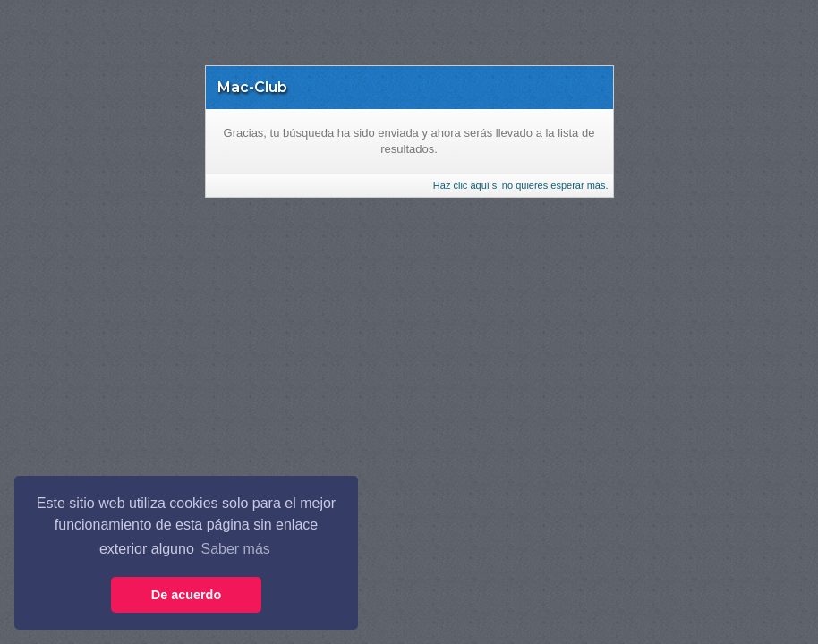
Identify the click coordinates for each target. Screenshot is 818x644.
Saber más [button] (235, 549)
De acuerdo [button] (186, 595)
